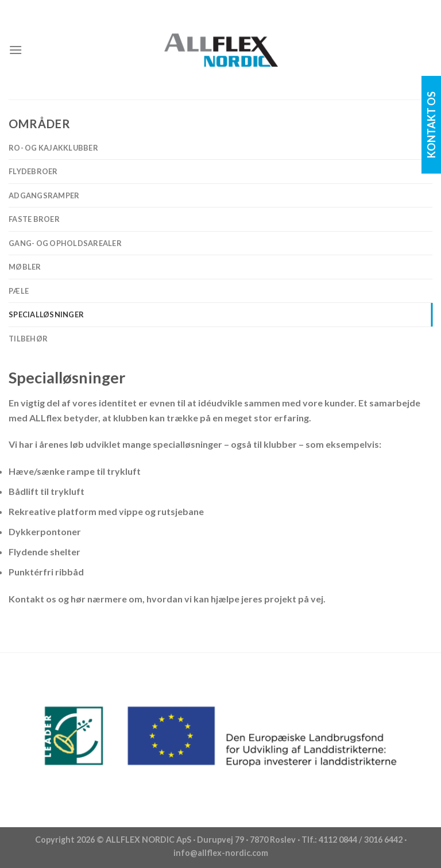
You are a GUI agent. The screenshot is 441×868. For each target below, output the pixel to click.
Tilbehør (28, 339)
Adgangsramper (44, 195)
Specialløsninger (46, 314)
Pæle (19, 291)
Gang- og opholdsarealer (65, 243)
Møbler (25, 267)
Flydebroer (33, 171)
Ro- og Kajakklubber (53, 148)
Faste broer (34, 219)
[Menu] (16, 50)
